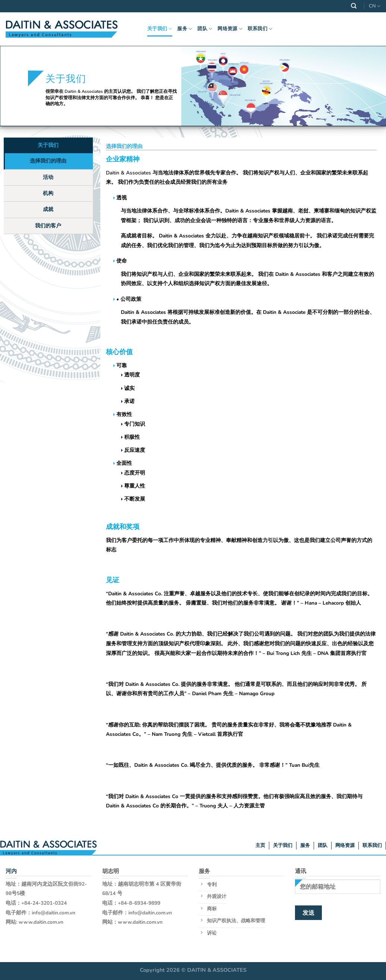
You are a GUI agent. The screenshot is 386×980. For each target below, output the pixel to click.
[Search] (354, 6)
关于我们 (160, 29)
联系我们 (260, 29)
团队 (205, 29)
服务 (185, 29)
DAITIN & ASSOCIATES (217, 970)
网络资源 (230, 29)
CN (375, 6)
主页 (260, 845)
